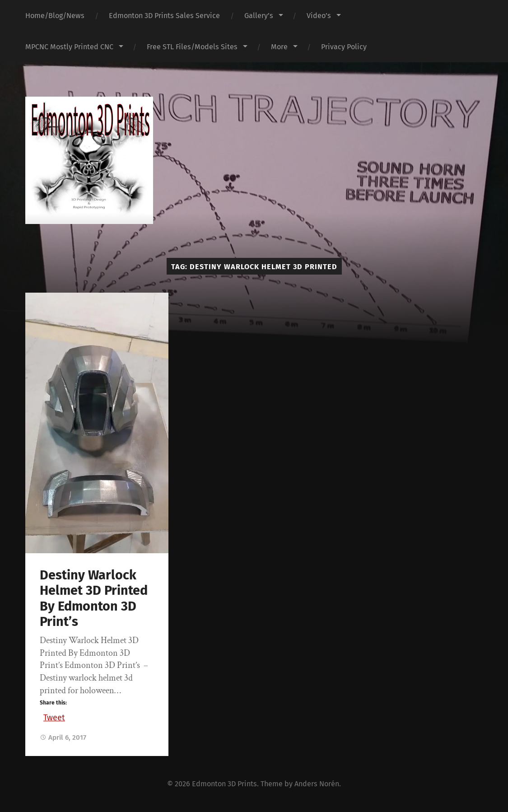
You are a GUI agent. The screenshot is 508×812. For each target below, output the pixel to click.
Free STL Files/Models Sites (192, 47)
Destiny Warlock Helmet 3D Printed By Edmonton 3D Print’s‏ (94, 599)
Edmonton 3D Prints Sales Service (164, 16)
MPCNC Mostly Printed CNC (69, 47)
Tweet (54, 716)
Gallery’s (259, 16)
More (279, 47)
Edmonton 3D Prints (224, 784)
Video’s (319, 16)
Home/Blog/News (55, 16)
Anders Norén (317, 784)
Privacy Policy (344, 47)
